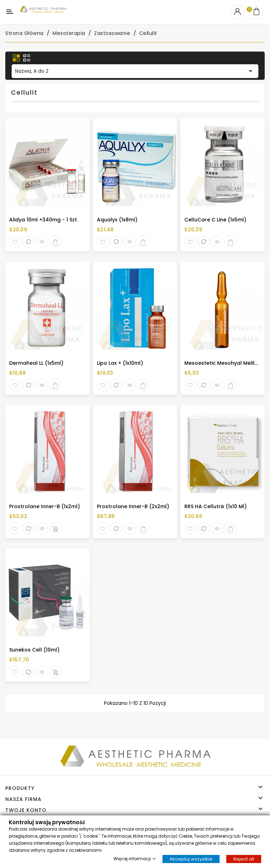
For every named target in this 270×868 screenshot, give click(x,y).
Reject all (244, 859)
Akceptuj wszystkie (191, 859)
